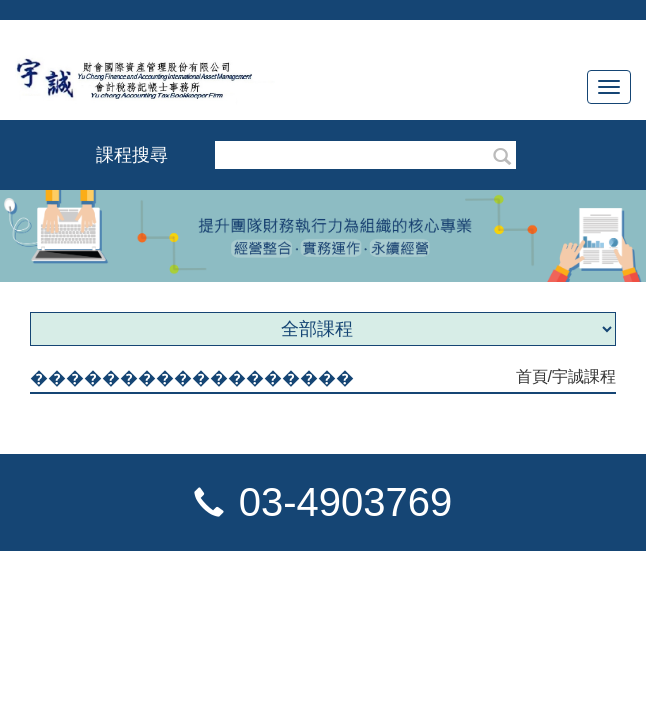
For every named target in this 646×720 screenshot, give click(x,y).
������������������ (192, 378)
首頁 (532, 376)
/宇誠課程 (582, 376)
